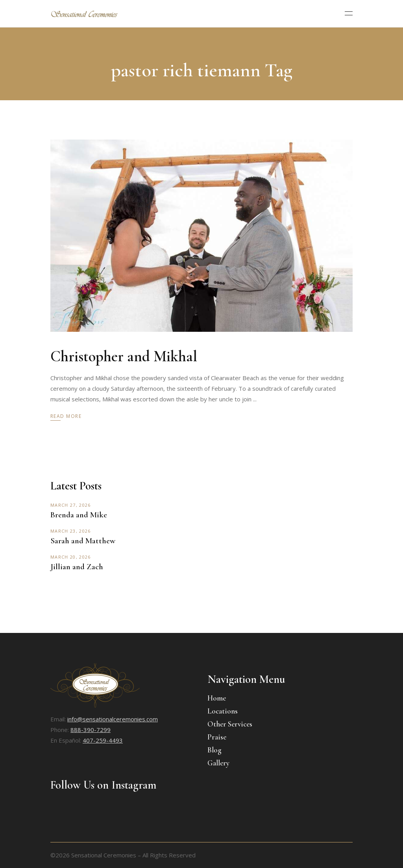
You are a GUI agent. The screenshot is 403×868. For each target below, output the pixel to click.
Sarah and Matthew (83, 541)
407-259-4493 (103, 740)
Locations (223, 711)
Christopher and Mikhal (124, 356)
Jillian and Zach (77, 567)
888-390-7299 (91, 730)
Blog (214, 750)
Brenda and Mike (79, 515)
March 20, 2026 (70, 557)
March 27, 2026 (70, 505)
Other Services (230, 724)
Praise (217, 737)
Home (217, 698)
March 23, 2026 (70, 531)
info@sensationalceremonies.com (113, 719)
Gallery (218, 763)
